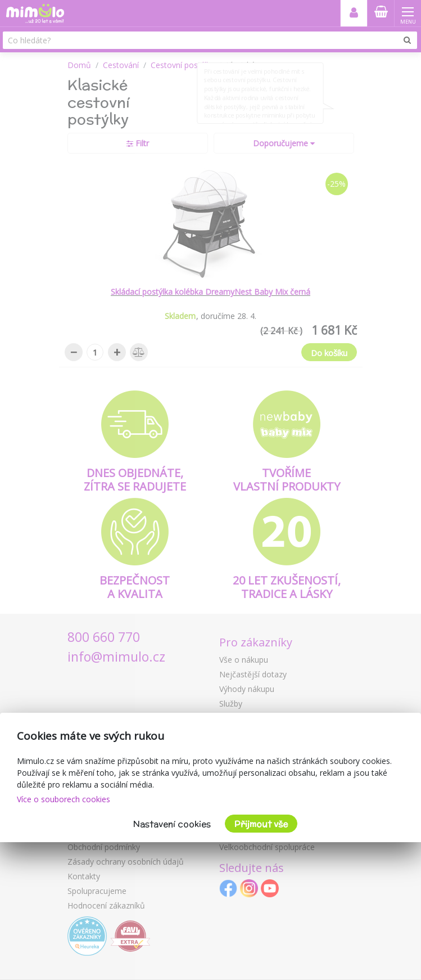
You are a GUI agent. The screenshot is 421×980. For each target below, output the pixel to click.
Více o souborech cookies (64, 799)
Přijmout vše (261, 824)
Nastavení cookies (172, 824)
